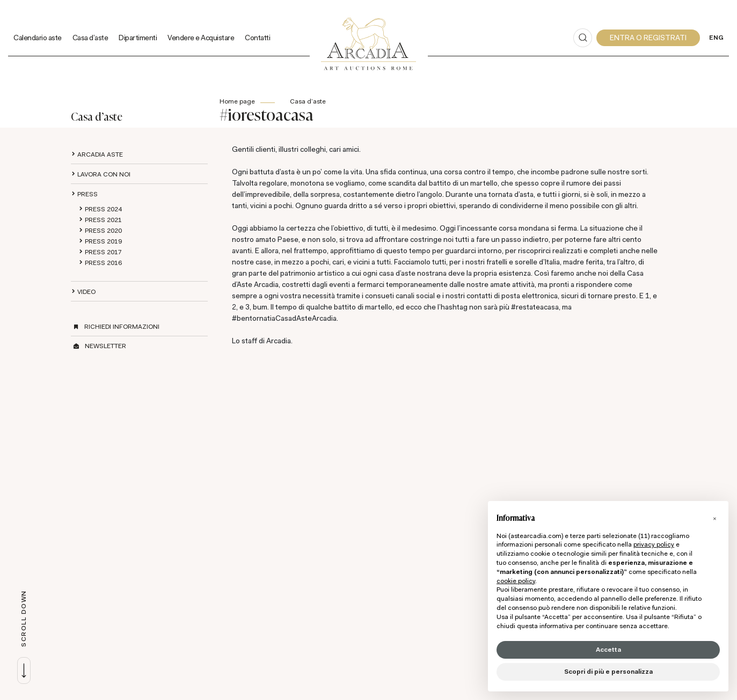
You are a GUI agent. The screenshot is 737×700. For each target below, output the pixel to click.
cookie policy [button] (516, 581)
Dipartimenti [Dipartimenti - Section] (138, 38)
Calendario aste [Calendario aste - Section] (38, 38)
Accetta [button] (608, 650)
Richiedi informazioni (122, 327)
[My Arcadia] (648, 38)
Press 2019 (103, 241)
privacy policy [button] (654, 544)
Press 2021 (103, 220)
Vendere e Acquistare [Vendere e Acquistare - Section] (201, 38)
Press (87, 194)
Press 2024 (103, 209)
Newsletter (105, 346)
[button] (714, 518)
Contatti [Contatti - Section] (257, 38)
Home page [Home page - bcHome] (237, 101)
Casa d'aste (308, 101)
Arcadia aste (100, 154)
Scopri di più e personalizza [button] (608, 672)
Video (86, 292)
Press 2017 (103, 252)
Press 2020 (103, 231)
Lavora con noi (104, 174)
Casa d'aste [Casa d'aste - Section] (90, 38)
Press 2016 (103, 263)
